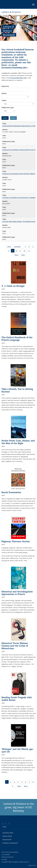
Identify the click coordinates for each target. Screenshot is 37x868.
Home (4, 827)
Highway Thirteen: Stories (16, 541)
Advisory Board (7, 836)
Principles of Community (10, 843)
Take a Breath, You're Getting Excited (17, 390)
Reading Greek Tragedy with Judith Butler (17, 699)
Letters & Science (11, 12)
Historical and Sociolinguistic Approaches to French (19, 126)
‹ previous (18, 247)
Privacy (4, 859)
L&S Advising (7, 839)
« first (9, 247)
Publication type (8, 107)
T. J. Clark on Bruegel (13, 286)
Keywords (5, 86)
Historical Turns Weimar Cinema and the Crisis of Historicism (15, 646)
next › (17, 255)
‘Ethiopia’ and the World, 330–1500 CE (18, 750)
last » (24, 255)
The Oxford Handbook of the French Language (17, 339)
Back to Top (32, 865)
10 (25, 251)
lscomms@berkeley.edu (15, 67)
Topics (4, 100)
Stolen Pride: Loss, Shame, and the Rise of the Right (18, 442)
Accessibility (5, 855)
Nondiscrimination (7, 857)
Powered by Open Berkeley (10, 852)
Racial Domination (11, 492)
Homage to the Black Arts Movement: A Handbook (20, 198)
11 (30, 251)
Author (4, 93)
